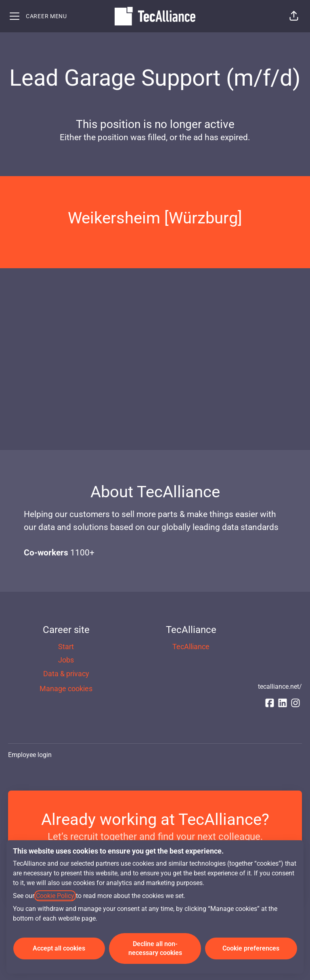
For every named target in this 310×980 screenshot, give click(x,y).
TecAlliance (191, 647)
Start (66, 647)
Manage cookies (66, 689)
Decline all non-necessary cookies (155, 948)
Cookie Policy (55, 896)
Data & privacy (66, 674)
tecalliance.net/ (280, 687)
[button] (294, 16)
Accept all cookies (59, 948)
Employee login (30, 755)
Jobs (66, 660)
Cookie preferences (251, 948)
